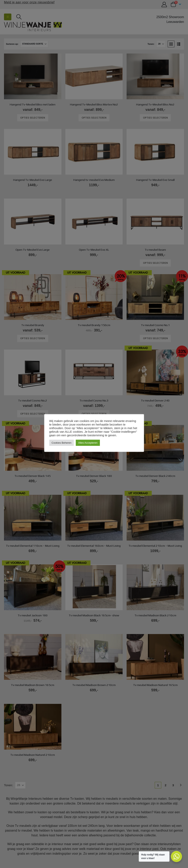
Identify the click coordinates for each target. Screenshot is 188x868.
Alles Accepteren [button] (88, 443)
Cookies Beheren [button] (62, 443)
